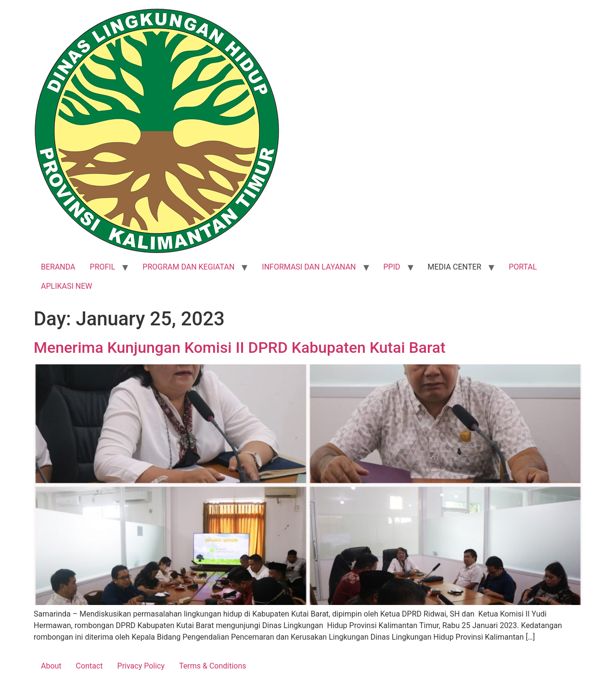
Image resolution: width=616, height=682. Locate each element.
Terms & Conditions (213, 666)
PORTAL (523, 267)
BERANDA (58, 267)
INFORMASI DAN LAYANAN (309, 267)
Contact (90, 666)
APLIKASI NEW (67, 286)
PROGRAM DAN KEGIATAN (188, 267)
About (51, 666)
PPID (392, 267)
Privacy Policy (141, 666)
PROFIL (103, 267)
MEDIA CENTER (455, 267)
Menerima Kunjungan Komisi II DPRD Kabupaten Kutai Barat (240, 347)
